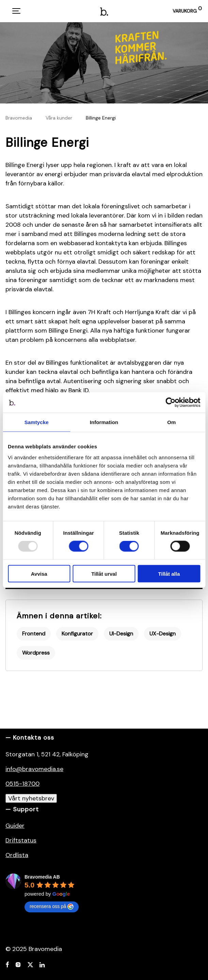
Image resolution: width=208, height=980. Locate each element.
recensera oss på (52, 907)
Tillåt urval (104, 573)
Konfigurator (77, 634)
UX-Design (163, 634)
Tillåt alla (169, 573)
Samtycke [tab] (37, 422)
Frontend (34, 634)
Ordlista (17, 855)
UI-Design (121, 634)
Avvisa (39, 573)
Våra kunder (59, 118)
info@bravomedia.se (34, 769)
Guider (15, 826)
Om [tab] (171, 422)
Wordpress (36, 653)
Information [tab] (104, 422)
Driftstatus (21, 840)
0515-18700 (22, 784)
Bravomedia (19, 118)
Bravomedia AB (42, 877)
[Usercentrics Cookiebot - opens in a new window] (170, 403)
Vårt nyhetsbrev (31, 798)
